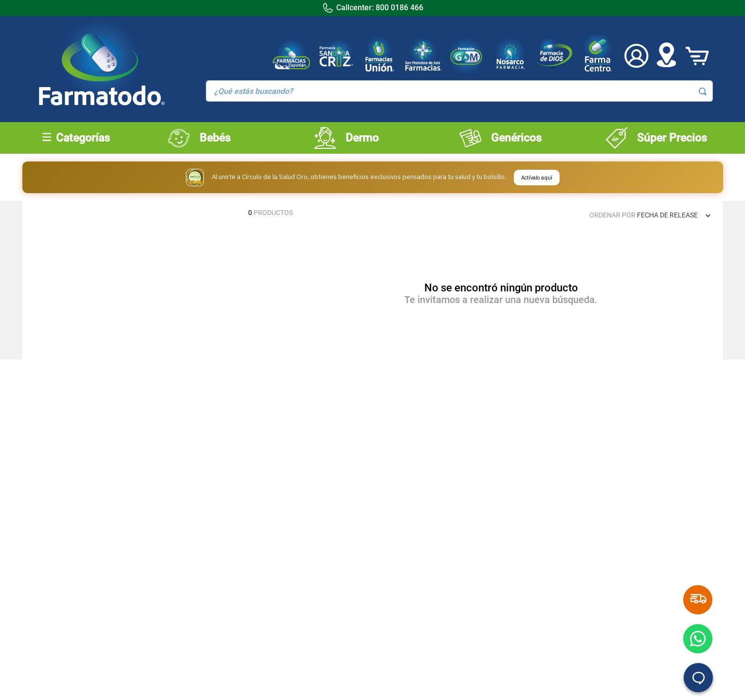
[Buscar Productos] (703, 91)
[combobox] (459, 91)
